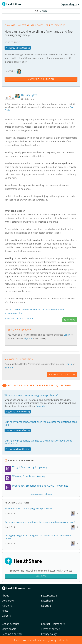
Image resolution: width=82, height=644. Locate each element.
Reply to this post (15, 319)
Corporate (8, 601)
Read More (41, 406)
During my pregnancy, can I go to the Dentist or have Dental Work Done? (39, 442)
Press (5, 611)
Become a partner (12, 634)
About (5, 596)
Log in (67, 335)
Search (41, 11)
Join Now (41, 576)
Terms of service (50, 629)
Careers (6, 616)
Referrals (46, 606)
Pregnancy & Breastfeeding (18, 48)
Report (31, 319)
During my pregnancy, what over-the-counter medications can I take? (41, 423)
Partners (7, 606)
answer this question (41, 79)
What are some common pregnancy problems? (31, 395)
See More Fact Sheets (41, 494)
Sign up (28, 338)
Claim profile (9, 629)
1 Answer (10, 514)
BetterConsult (49, 596)
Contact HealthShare (53, 624)
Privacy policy (49, 634)
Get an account (11, 624)
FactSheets (47, 601)
